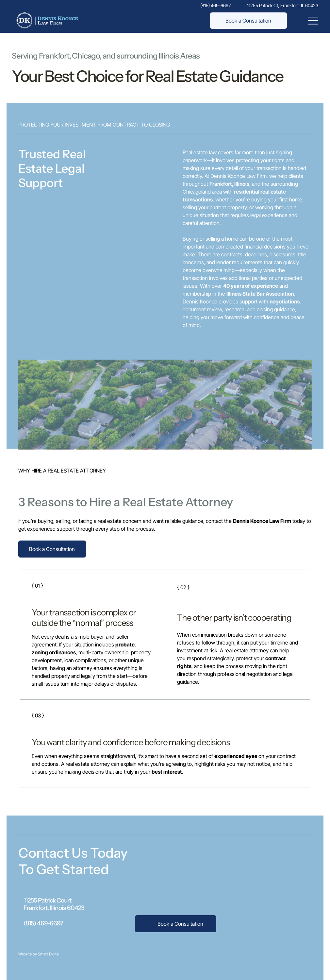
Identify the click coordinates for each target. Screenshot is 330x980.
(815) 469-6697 (43, 923)
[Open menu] (313, 21)
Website (25, 954)
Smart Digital (49, 954)
